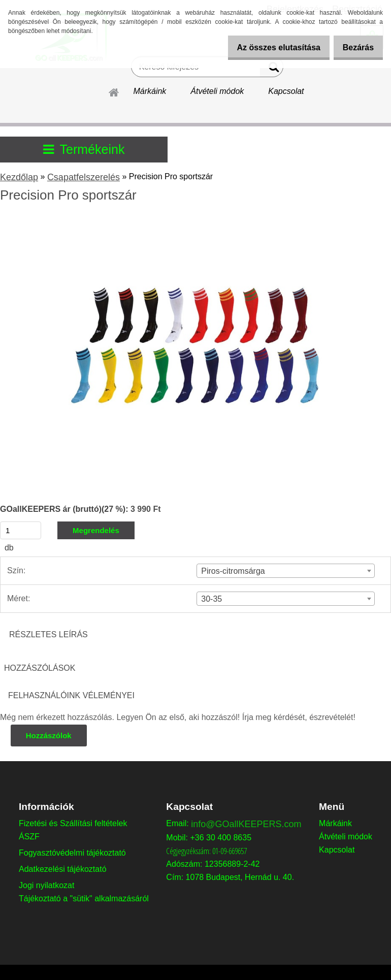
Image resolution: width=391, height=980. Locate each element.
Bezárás (355, 47)
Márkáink (150, 91)
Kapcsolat (286, 91)
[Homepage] (114, 91)
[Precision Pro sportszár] (195, 223)
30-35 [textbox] (211, 599)
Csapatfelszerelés (84, 177)
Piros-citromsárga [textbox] (233, 571)
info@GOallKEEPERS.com (246, 824)
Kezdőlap (19, 177)
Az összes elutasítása (268, 47)
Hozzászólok (49, 736)
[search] (271, 69)
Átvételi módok (217, 91)
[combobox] (285, 571)
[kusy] (21, 530)
